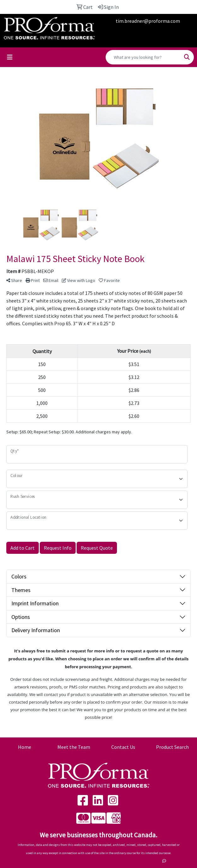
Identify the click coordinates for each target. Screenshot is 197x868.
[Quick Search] (143, 57)
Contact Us (123, 747)
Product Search (172, 747)
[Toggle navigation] (10, 57)
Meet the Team (74, 747)
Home (25, 747)
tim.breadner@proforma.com (148, 21)
